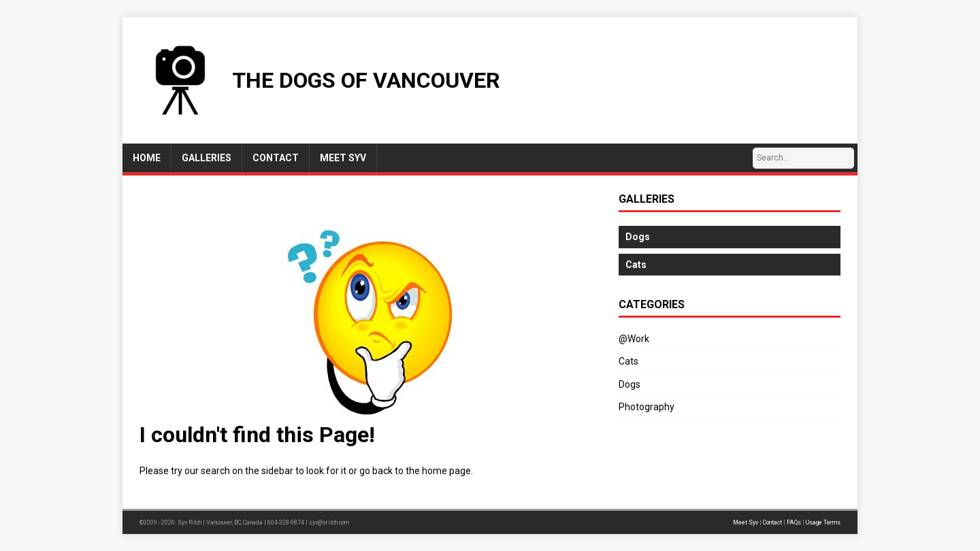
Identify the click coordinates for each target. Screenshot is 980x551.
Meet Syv (746, 522)
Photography (647, 407)
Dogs (630, 384)
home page (446, 471)
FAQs (794, 522)
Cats (628, 361)
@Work (634, 339)
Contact (772, 522)
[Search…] (803, 158)
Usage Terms (823, 522)
